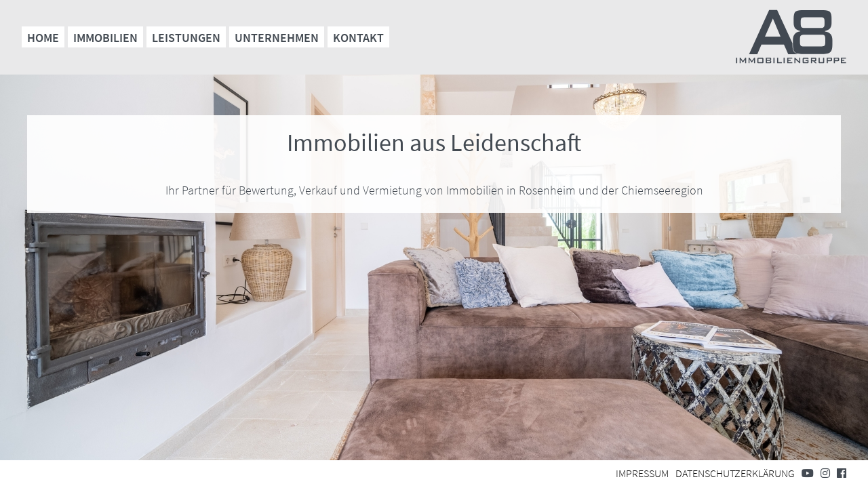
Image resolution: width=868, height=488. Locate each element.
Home (43, 38)
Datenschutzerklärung (735, 473)
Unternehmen (277, 38)
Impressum (642, 473)
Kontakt (358, 38)
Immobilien (105, 38)
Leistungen (186, 38)
